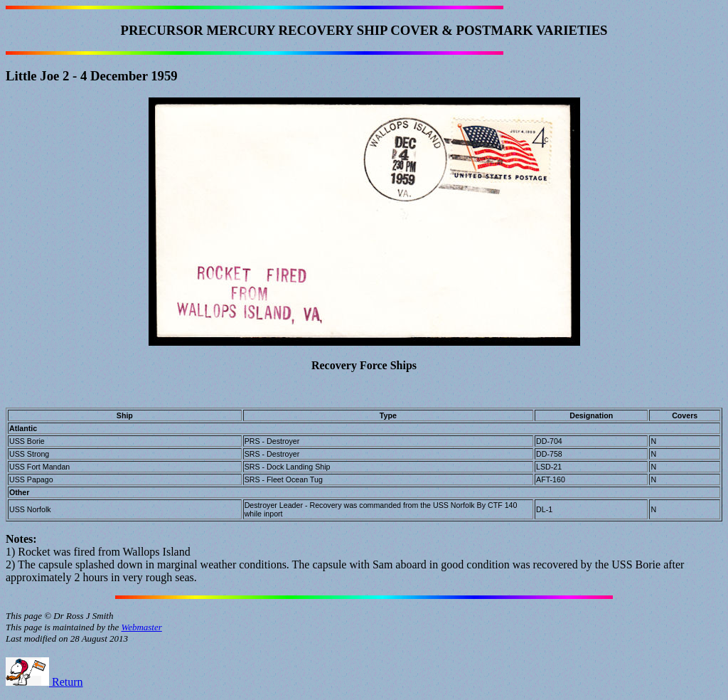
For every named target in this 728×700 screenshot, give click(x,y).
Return (44, 682)
